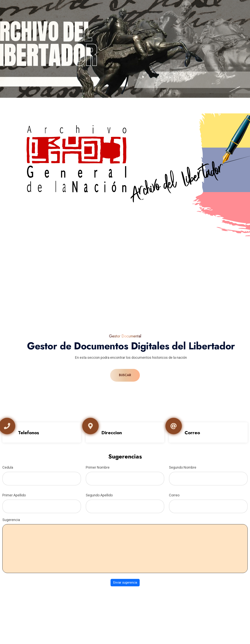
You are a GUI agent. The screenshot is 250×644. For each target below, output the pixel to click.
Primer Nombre (98, 467)
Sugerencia (11, 520)
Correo (174, 495)
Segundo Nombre (183, 467)
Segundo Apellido (99, 495)
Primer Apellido (14, 495)
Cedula (8, 467)
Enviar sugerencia (125, 583)
